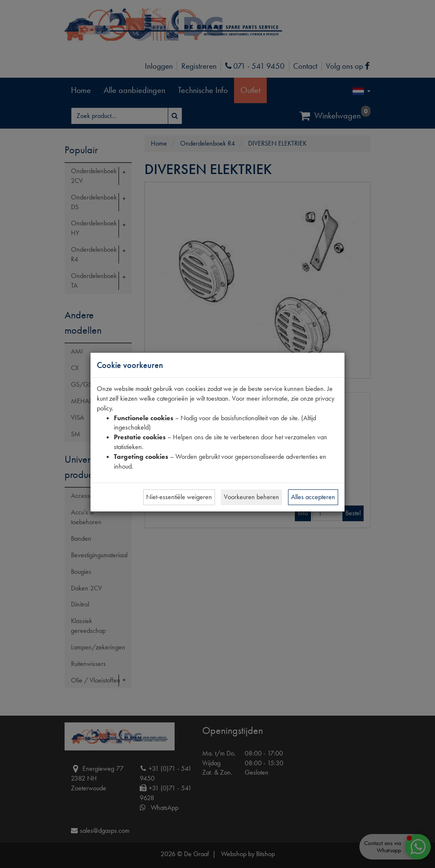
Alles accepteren (313, 497)
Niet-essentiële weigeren (179, 497)
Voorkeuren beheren (251, 497)
